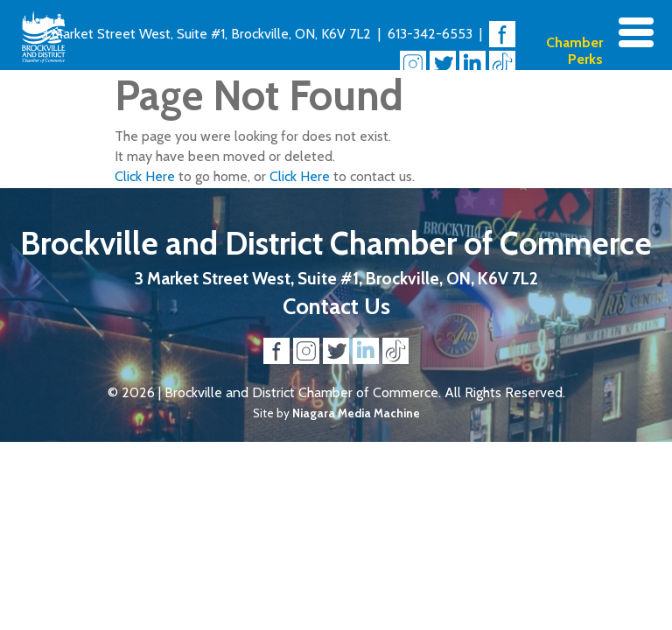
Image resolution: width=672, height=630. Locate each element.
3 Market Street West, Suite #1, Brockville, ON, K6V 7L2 (206, 34)
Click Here (145, 176)
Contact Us (336, 306)
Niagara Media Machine (356, 413)
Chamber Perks (574, 51)
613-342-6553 (430, 34)
